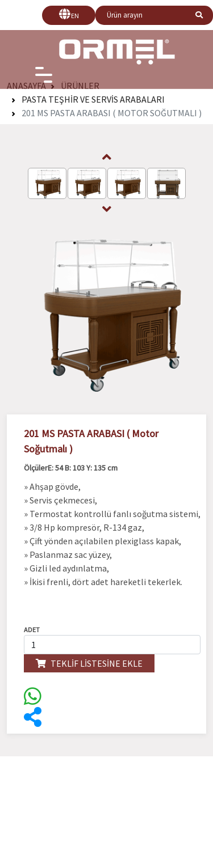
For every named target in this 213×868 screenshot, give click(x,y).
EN (75, 16)
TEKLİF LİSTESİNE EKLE (89, 663)
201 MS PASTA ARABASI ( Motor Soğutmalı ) (112, 113)
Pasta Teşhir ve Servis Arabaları (93, 99)
